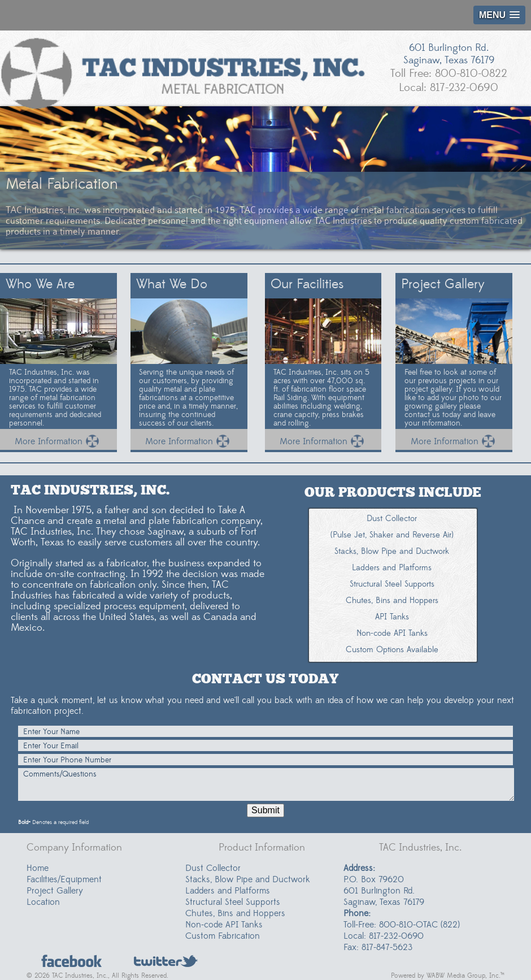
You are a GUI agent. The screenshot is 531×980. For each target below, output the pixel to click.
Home (38, 868)
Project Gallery (55, 891)
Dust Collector (213, 868)
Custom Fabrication (223, 936)
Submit (265, 810)
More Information (58, 441)
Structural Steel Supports (233, 902)
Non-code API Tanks (224, 925)
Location (43, 902)
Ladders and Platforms (228, 891)
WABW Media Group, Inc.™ (465, 976)
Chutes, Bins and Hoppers (235, 913)
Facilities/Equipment (64, 879)
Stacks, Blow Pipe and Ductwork (248, 879)
